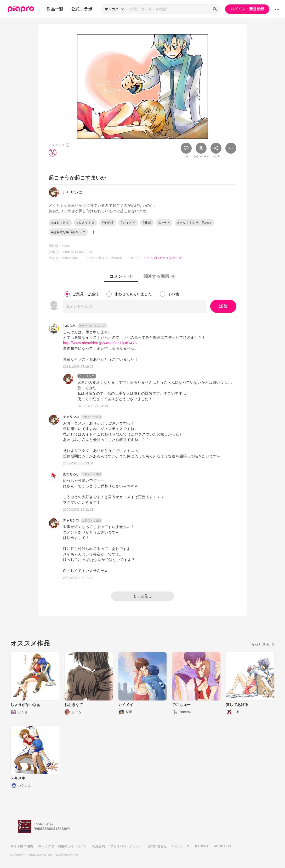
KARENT (202, 846)
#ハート (164, 223)
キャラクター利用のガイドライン (62, 846)
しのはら (69, 326)
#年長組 (108, 223)
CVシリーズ (181, 846)
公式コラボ (82, 9)
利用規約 (98, 846)
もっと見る (142, 596)
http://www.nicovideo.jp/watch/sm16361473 (100, 343)
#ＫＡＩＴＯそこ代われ (194, 223)
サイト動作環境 (22, 846)
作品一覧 (55, 9)
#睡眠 (147, 223)
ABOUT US (222, 846)
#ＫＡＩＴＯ (86, 223)
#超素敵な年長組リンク (68, 232)
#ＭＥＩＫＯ (60, 223)
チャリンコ (87, 376)
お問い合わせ (157, 846)
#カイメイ (128, 223)
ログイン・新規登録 (247, 9)
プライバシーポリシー (126, 846)
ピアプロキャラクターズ (164, 258)
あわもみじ (71, 474)
